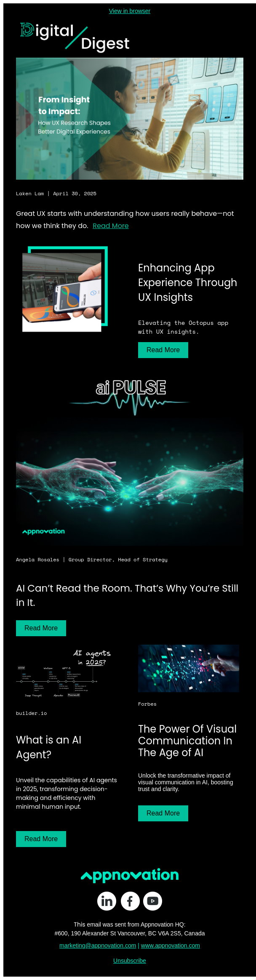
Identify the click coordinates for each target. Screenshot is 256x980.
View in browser (130, 11)
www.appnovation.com (171, 945)
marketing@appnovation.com (98, 945)
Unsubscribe (130, 961)
